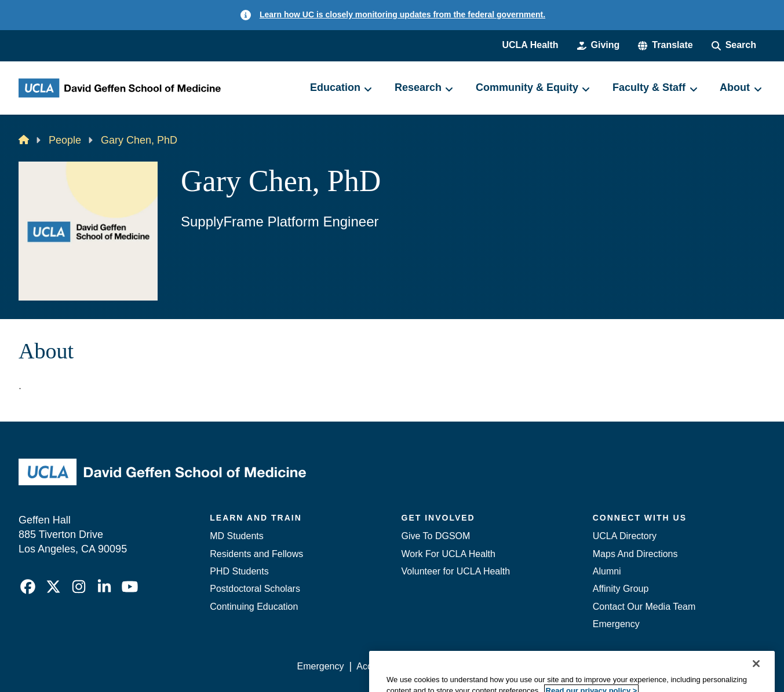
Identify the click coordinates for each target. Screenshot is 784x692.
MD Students (236, 536)
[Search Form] (734, 45)
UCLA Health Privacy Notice (575, 666)
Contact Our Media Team (644, 607)
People (65, 140)
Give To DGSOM (436, 536)
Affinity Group (621, 589)
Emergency (616, 624)
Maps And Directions (635, 554)
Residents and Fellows (256, 554)
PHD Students (239, 571)
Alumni (607, 571)
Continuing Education (254, 607)
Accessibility (382, 666)
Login (656, 666)
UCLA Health (530, 45)
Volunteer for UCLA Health (456, 571)
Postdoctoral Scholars (255, 589)
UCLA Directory (625, 536)
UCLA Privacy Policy (462, 666)
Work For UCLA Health (448, 554)
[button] (665, 45)
